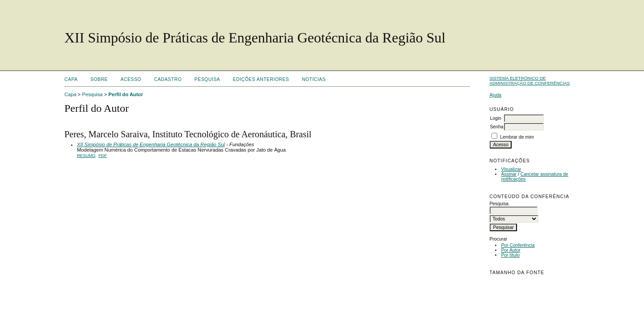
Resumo (86, 155)
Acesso (131, 79)
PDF (103, 155)
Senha (496, 127)
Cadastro (168, 79)
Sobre (99, 79)
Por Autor (511, 250)
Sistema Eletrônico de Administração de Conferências (530, 80)
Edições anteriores (261, 79)
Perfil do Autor (125, 94)
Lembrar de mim (517, 137)
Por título (510, 255)
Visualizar (511, 169)
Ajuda (495, 95)
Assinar (509, 174)
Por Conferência (518, 245)
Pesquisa (207, 79)
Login (495, 118)
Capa (71, 79)
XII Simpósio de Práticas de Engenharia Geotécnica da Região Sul (151, 144)
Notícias (314, 79)
